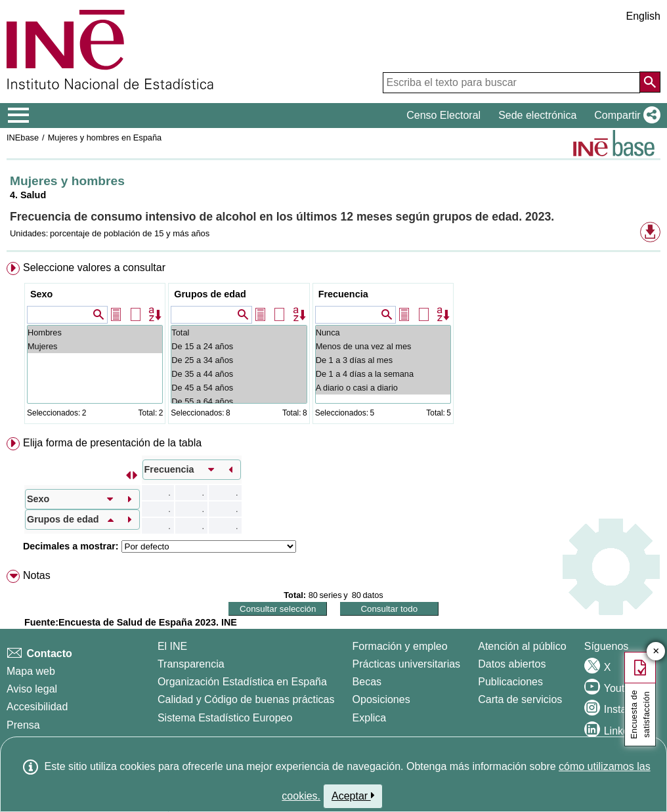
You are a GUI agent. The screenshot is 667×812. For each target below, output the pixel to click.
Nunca (383, 332)
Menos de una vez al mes (383, 346)
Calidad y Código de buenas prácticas (246, 699)
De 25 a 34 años (239, 360)
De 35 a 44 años (239, 374)
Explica (370, 718)
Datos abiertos (512, 664)
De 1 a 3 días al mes (383, 360)
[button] (625, 116)
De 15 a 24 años (239, 346)
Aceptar (353, 796)
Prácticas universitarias (407, 664)
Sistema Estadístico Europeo (225, 718)
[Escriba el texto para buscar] (511, 83)
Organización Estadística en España (242, 682)
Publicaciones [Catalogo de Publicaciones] (510, 682)
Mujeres (95, 346)
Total (239, 332)
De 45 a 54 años (239, 388)
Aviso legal (32, 689)
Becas (367, 682)
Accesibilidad (37, 707)
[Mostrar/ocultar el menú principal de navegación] (19, 116)
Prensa (23, 725)
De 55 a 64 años (239, 401)
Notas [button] (37, 575)
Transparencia (191, 664)
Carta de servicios (520, 699)
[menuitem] (333, 346)
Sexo (41, 294)
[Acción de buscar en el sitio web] (650, 82)
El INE (172, 646)
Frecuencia (343, 294)
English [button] (643, 16)
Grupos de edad (210, 294)
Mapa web (31, 671)
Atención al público (522, 646)
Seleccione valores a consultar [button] (94, 267)
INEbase (23, 138)
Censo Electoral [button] (443, 115)
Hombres (95, 332)
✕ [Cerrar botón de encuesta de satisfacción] (656, 652)
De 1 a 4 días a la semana (383, 374)
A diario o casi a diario (383, 388)
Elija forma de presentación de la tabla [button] (112, 443)
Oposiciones (381, 699)
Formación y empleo (400, 646)
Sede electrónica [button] (537, 115)
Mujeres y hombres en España (105, 138)
